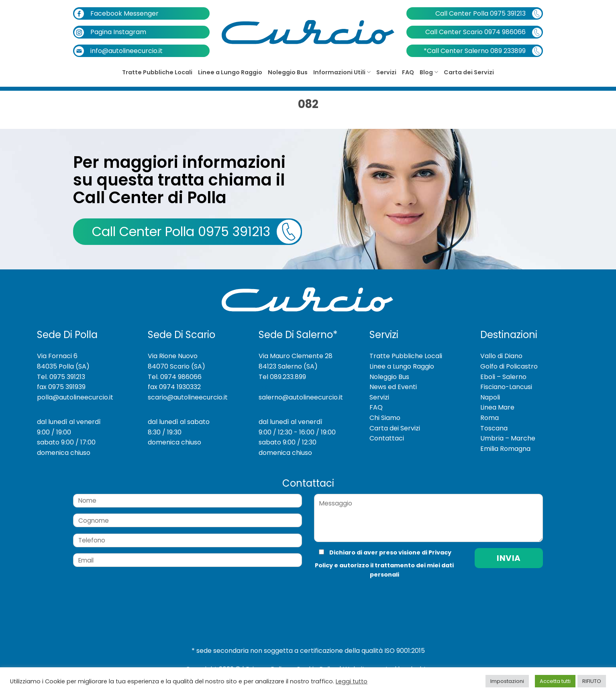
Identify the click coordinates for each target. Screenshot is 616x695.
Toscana (494, 428)
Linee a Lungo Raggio (230, 72)
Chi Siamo (385, 418)
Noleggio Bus (288, 72)
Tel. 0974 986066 (175, 377)
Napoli (490, 397)
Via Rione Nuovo (173, 356)
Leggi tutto (352, 681)
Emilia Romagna (505, 449)
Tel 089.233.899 (282, 377)
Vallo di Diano (501, 356)
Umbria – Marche (508, 438)
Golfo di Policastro (509, 366)
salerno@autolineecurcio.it (301, 397)
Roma (490, 418)
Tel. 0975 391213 (61, 377)
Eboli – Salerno (503, 377)
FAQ (408, 72)
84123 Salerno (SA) (288, 366)
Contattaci (387, 438)
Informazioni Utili (342, 72)
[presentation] (368, 596)
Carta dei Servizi (469, 72)
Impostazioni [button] (507, 681)
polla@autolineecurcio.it (75, 397)
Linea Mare (497, 407)
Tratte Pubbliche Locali (157, 72)
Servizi (386, 72)
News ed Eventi (393, 387)
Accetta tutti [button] (555, 681)
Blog (429, 72)
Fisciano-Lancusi (506, 387)
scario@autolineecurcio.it (188, 397)
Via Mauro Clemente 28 (296, 356)
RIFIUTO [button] (592, 681)
